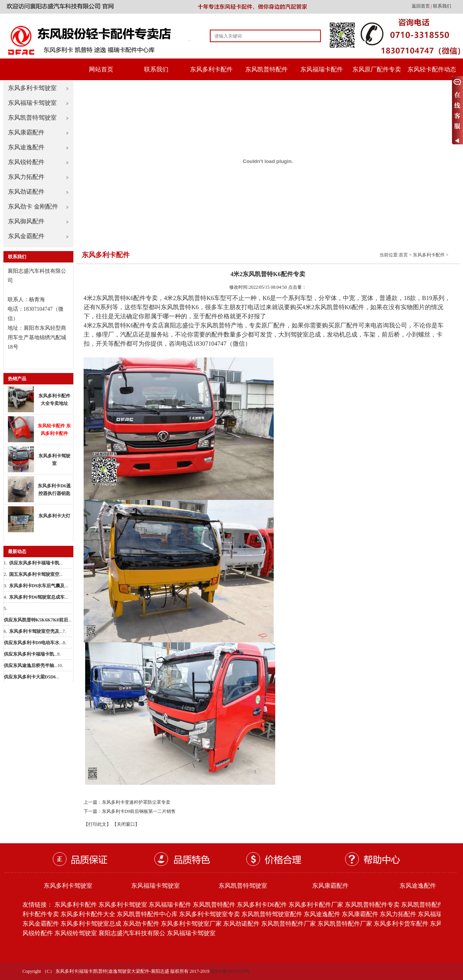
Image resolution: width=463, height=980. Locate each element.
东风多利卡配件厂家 (316, 905)
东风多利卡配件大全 (88, 914)
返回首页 (421, 6)
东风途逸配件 (26, 147)
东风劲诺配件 (26, 192)
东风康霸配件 (26, 132)
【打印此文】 (97, 824)
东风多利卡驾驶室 (32, 88)
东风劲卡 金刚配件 (33, 206)
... (36, 563)
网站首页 (101, 69)
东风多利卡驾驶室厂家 (191, 924)
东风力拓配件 (26, 177)
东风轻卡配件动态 (432, 69)
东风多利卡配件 (211, 69)
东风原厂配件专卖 (377, 69)
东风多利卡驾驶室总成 (91, 924)
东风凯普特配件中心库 (147, 914)
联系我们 (442, 6)
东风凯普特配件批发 (428, 905)
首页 (403, 255)
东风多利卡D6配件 (262, 905)
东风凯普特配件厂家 (289, 924)
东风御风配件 (26, 221)
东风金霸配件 (26, 236)
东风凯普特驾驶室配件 (272, 914)
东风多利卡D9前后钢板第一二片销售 (139, 811)
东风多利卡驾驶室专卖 (209, 914)
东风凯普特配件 (266, 69)
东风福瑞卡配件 (322, 69)
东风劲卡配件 (141, 924)
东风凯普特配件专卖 (372, 905)
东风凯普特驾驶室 (32, 118)
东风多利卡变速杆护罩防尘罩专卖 (136, 802)
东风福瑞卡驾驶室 (32, 103)
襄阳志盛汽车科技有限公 (132, 933)
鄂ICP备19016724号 (230, 971)
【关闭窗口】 (126, 824)
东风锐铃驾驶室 (76, 933)
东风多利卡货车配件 (401, 924)
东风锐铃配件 (26, 162)
